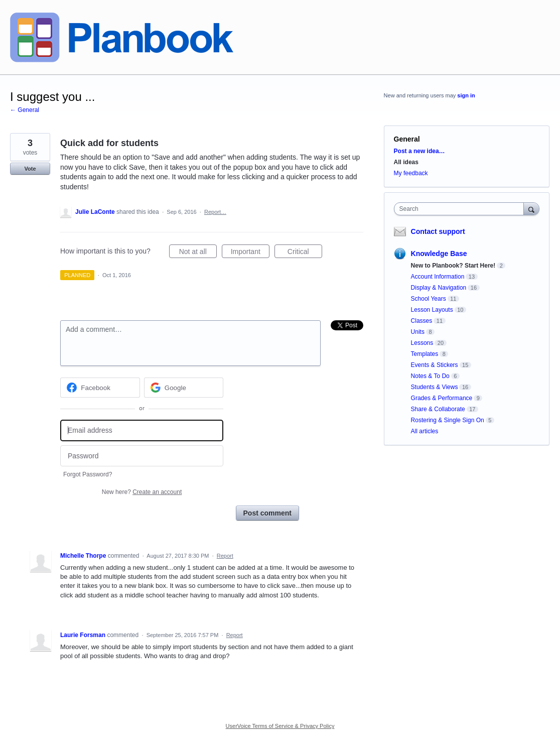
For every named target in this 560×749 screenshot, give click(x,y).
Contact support (438, 231)
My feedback (411, 173)
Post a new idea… (419, 151)
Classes (422, 321)
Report (225, 556)
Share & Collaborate (438, 409)
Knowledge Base (439, 254)
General (407, 139)
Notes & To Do (430, 376)
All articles (425, 431)
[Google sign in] (184, 388)
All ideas (406, 162)
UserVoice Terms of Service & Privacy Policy (280, 726)
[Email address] (142, 430)
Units (418, 332)
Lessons (422, 343)
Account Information (438, 277)
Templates (425, 354)
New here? (142, 492)
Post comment (267, 513)
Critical (305, 253)
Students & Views (435, 387)
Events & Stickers (435, 365)
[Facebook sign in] (100, 388)
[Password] (142, 456)
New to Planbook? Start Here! (453, 266)
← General (25, 110)
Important (250, 253)
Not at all (198, 253)
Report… (215, 212)
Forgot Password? (88, 474)
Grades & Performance (442, 398)
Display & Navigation (439, 288)
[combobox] (461, 209)
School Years (429, 299)
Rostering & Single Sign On (448, 420)
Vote (30, 169)
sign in (466, 95)
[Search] (531, 209)
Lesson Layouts (432, 310)
